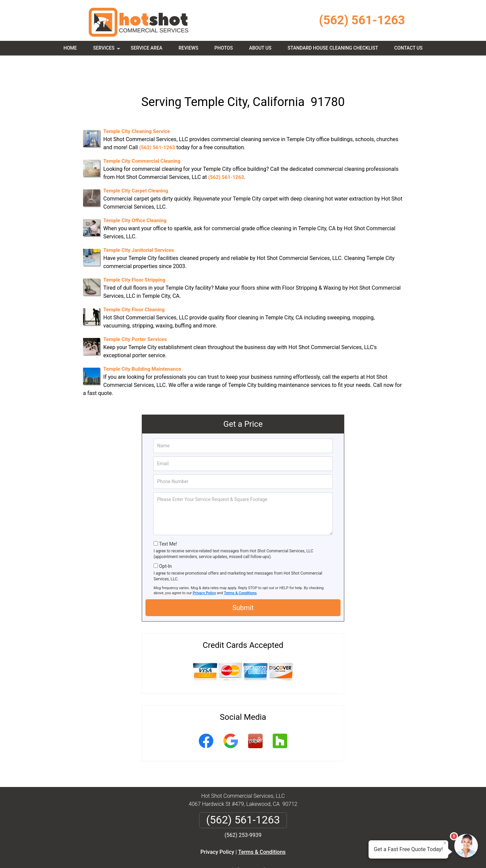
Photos (224, 48)
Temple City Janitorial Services (139, 226)
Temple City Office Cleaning (135, 196)
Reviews (188, 48)
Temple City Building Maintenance (142, 345)
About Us (260, 48)
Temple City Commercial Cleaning (142, 137)
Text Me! (168, 520)
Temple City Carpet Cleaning (136, 167)
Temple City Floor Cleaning (134, 286)
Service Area (146, 48)
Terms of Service (292, 854)
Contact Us (408, 48)
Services (107, 50)
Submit (243, 584)
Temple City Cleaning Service (137, 107)
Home (70, 48)
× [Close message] (445, 843)
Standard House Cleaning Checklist (333, 48)
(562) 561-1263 (362, 20)
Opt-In (165, 542)
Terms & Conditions (240, 569)
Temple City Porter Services (135, 315)
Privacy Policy (204, 569)
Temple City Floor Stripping (134, 256)
